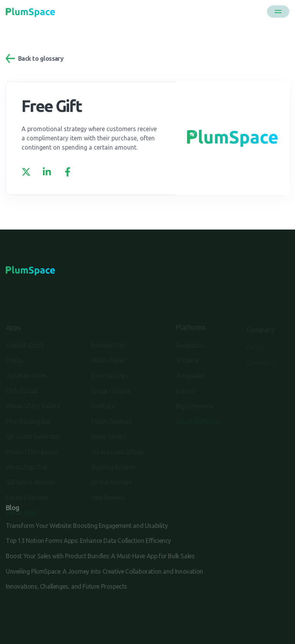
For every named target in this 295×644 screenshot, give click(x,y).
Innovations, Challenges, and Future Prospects (66, 586)
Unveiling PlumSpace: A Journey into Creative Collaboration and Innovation (104, 571)
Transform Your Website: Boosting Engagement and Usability (87, 526)
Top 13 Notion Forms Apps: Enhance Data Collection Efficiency (88, 541)
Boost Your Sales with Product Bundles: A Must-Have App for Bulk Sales (100, 556)
